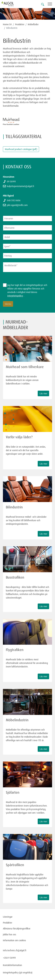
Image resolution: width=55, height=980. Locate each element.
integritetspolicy (15, 296)
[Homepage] (11, 4)
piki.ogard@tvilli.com (17, 205)
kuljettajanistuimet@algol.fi (20, 186)
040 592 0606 (14, 200)
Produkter (20, 24)
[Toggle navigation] (51, 4)
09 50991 (11, 181)
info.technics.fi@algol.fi (15, 950)
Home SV (7, 24)
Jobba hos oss (10, 934)
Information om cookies (14, 940)
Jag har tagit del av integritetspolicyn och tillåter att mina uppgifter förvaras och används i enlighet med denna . (27, 290)
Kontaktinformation (12, 965)
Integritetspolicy (11, 972)
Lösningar (8, 917)
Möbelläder (33, 24)
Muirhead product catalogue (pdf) (21, 149)
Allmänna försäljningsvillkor (17, 929)
